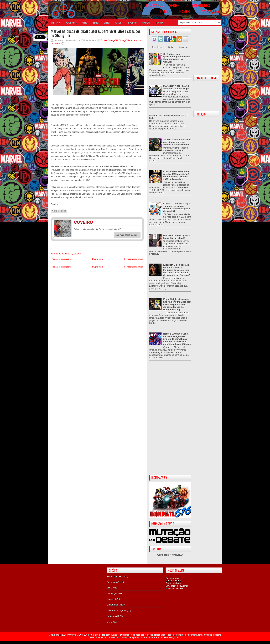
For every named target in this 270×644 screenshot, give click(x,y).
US (108, 622)
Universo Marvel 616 (77, 635)
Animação (112, 582)
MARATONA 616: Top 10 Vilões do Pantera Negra (176, 87)
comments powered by (66, 254)
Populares (157, 47)
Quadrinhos (113, 605)
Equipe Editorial (173, 581)
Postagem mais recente (62, 259)
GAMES (107, 23)
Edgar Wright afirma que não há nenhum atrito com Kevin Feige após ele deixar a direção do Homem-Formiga (177, 304)
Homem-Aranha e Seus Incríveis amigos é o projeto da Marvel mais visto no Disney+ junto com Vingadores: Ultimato (177, 339)
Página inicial (98, 259)
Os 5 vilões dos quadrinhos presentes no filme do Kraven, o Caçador (177, 58)
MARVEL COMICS (120, 637)
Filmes (104, 40)
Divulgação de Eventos (177, 586)
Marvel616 (56, 23)
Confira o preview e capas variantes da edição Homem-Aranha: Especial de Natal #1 (177, 207)
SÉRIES (96, 23)
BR (108, 588)
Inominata (132, 23)
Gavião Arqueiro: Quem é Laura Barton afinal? (177, 237)
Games (110, 599)
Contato (159, 23)
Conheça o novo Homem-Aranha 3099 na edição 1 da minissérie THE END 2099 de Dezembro (177, 175)
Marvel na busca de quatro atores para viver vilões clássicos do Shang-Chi (96, 33)
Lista (170, 47)
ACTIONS (119, 23)
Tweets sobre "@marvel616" (170, 555)
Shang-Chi (113, 40)
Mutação (146, 23)
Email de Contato (174, 588)
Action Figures (114, 576)
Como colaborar (173, 583)
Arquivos (184, 47)
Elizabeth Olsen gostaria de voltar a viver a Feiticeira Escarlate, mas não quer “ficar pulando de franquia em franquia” (176, 270)
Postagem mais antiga (134, 259)
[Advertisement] (170, 421)
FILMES (85, 23)
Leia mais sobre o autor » (127, 235)
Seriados (111, 616)
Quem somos (172, 578)
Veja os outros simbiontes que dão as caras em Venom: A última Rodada (177, 142)
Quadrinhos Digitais (116, 610)
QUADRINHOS (71, 23)
